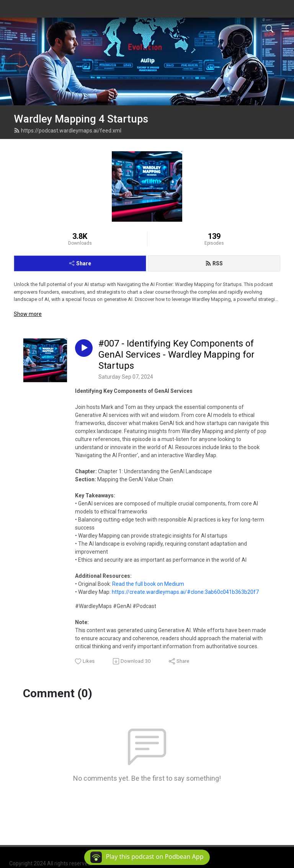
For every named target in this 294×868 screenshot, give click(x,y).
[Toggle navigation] (285, 28)
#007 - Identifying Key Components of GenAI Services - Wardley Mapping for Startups (176, 355)
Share (80, 263)
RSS (214, 263)
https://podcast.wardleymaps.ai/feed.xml (68, 131)
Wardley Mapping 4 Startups (81, 119)
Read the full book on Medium (148, 584)
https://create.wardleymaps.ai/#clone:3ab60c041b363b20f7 (185, 592)
